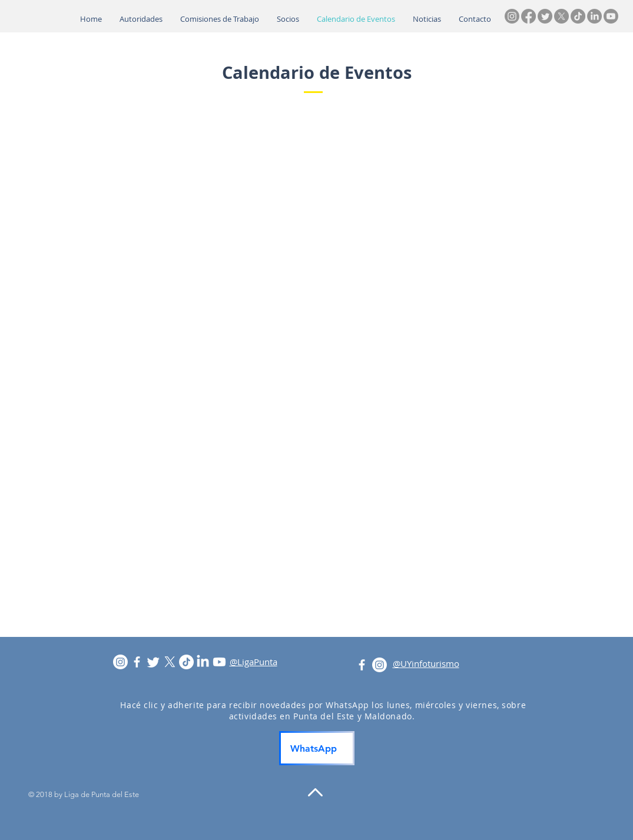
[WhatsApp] (317, 748)
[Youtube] (611, 16)
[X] (561, 16)
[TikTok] (578, 16)
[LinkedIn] (594, 16)
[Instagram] (512, 16)
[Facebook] (528, 16)
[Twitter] (545, 16)
